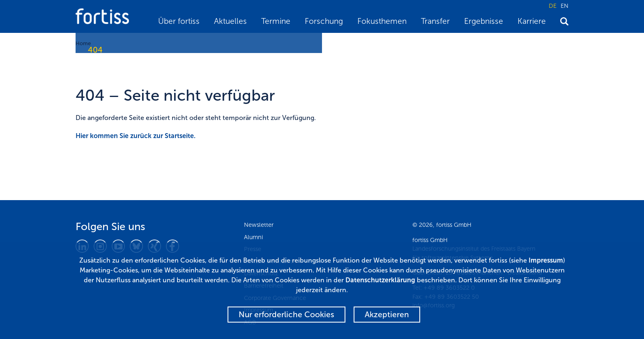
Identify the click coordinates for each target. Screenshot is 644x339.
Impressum (546, 260)
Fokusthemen (382, 21)
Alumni (253, 237)
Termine (276, 21)
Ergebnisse (484, 21)
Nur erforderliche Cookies (286, 315)
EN (565, 6)
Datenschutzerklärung (380, 280)
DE (553, 6)
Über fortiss (179, 21)
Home (83, 43)
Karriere (532, 21)
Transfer (435, 21)
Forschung (324, 21)
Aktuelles (230, 21)
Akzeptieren (387, 315)
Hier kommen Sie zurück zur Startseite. (136, 136)
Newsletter (259, 225)
